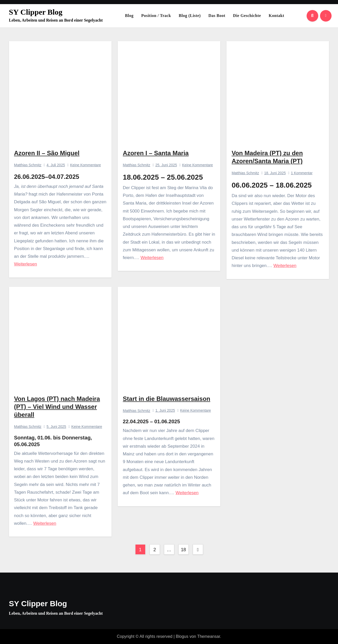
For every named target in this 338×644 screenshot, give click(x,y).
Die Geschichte (247, 16)
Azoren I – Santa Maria (156, 153)
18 (183, 550)
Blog (129, 16)
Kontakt (276, 16)
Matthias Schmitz (28, 165)
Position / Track (156, 16)
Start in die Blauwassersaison (167, 399)
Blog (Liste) (190, 16)
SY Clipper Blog (36, 12)
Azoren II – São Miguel (47, 153)
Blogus (182, 636)
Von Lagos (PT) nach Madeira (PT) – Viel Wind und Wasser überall (57, 407)
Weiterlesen (26, 264)
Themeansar (209, 636)
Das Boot (217, 16)
